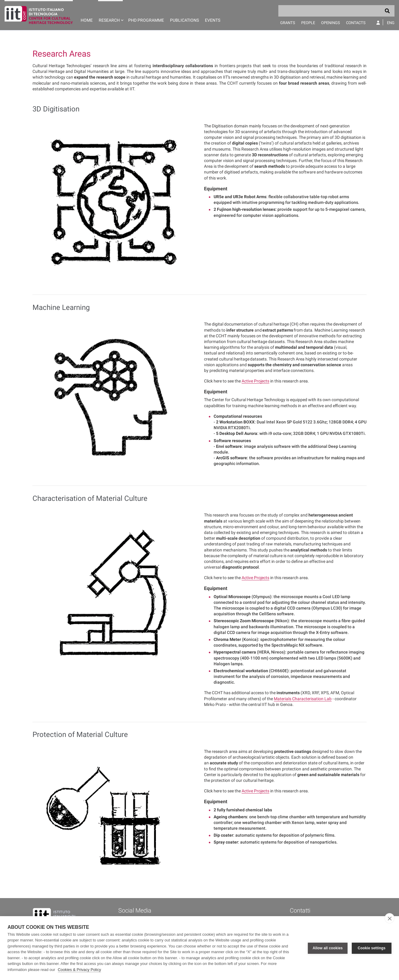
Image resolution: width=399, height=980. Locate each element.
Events (213, 20)
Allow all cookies (328, 948)
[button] (110, 15)
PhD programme (146, 20)
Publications (184, 20)
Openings (331, 23)
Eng (391, 23)
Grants (288, 23)
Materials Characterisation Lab (303, 699)
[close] (390, 918)
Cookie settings (372, 948)
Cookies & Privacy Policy (79, 970)
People (308, 23)
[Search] (336, 11)
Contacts (356, 23)
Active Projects (255, 381)
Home (87, 20)
